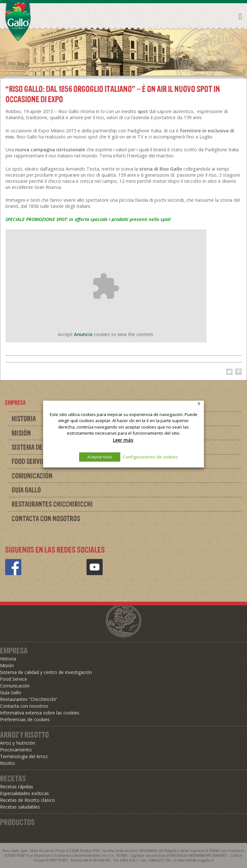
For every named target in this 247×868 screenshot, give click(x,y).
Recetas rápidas (17, 787)
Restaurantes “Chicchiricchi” (29, 699)
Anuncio (83, 334)
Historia (8, 659)
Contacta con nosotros (46, 518)
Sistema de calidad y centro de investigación (46, 672)
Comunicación (32, 476)
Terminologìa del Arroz (24, 756)
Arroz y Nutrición (18, 743)
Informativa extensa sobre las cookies (40, 713)
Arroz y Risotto (24, 735)
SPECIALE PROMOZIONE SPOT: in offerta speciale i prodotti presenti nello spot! (88, 219)
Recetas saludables (20, 807)
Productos (17, 822)
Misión (7, 665)
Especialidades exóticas (24, 793)
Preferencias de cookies (25, 719)
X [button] (199, 404)
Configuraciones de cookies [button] (150, 457)
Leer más (123, 440)
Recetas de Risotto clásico (27, 800)
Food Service (14, 679)
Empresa (14, 651)
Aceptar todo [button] (100, 457)
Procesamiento (16, 750)
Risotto (8, 763)
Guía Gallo (26, 490)
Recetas (13, 778)
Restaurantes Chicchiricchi (52, 504)
